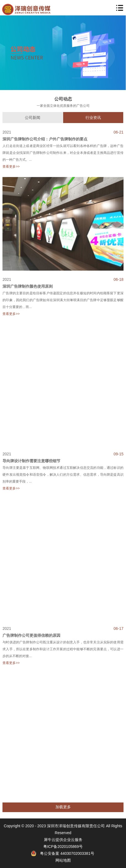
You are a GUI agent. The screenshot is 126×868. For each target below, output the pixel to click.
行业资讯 (93, 118)
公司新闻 (33, 118)
